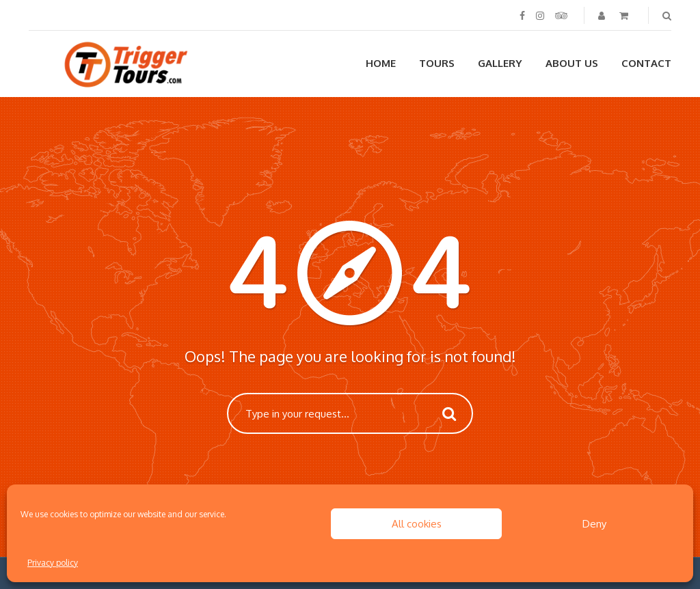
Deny (594, 524)
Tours (437, 63)
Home (381, 63)
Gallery (500, 63)
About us (572, 63)
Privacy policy (53, 563)
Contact (646, 63)
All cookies (417, 524)
